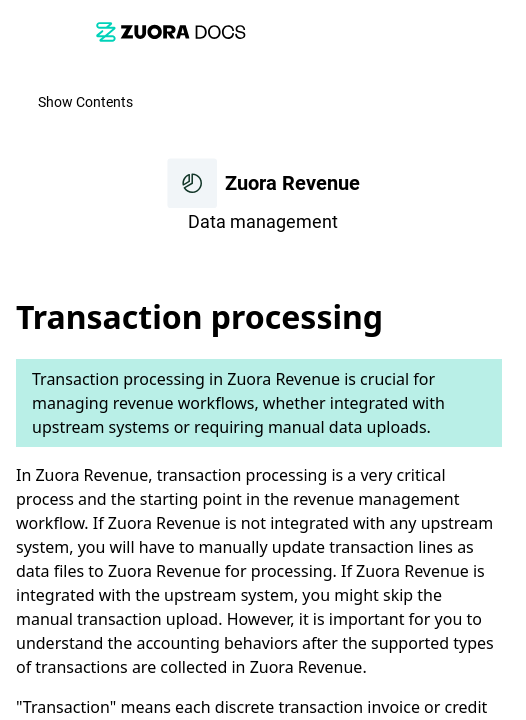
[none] (502, 267)
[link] (171, 31)
